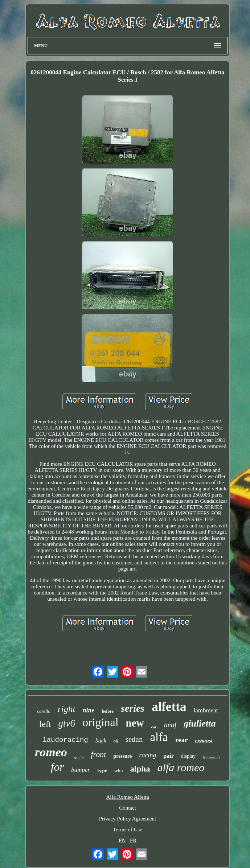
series (133, 708)
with (118, 771)
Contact (128, 808)
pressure (122, 756)
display (188, 756)
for (57, 767)
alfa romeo (181, 767)
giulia (79, 757)
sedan (134, 739)
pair (168, 756)
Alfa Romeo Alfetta (127, 797)
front (98, 754)
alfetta (169, 707)
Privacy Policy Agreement (128, 819)
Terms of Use (128, 830)
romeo (51, 752)
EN (122, 840)
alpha (140, 769)
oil (116, 741)
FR (133, 840)
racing (147, 755)
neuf (170, 725)
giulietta (200, 723)
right (67, 709)
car (154, 727)
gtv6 (67, 723)
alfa (159, 737)
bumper (81, 770)
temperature (212, 757)
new (135, 723)
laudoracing (65, 740)
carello (44, 711)
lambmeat (206, 710)
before (107, 711)
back (101, 741)
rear (181, 740)
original (101, 722)
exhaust (204, 741)
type (102, 770)
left (45, 724)
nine (88, 710)
